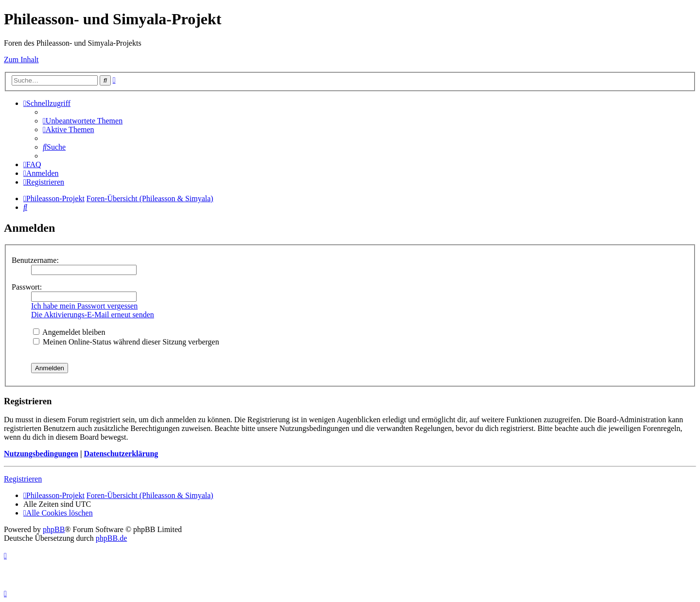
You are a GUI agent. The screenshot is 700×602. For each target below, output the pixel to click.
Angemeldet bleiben (69, 332)
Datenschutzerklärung (121, 454)
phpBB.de (111, 538)
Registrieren (23, 479)
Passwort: (27, 287)
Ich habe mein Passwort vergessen (84, 306)
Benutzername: (35, 260)
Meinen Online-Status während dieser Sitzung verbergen (126, 342)
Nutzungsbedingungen (41, 454)
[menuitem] (83, 121)
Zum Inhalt (21, 60)
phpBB (54, 529)
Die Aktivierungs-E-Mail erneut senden (93, 315)
